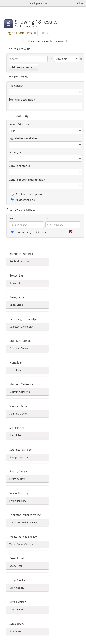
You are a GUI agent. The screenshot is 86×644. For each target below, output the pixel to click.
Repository (16, 86)
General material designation (27, 180)
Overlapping (21, 232)
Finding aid (16, 152)
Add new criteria (24, 67)
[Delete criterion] (80, 58)
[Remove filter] (35, 33)
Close (81, 3)
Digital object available (23, 138)
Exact (42, 232)
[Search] (28, 59)
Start (12, 218)
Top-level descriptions (27, 194)
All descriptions (23, 200)
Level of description (21, 124)
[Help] (70, 232)
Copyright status (19, 166)
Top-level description (22, 100)
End (48, 218)
